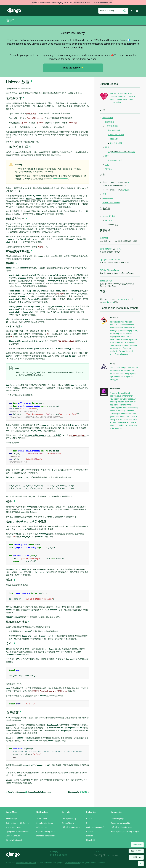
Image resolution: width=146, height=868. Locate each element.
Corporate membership (120, 823)
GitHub (89, 819)
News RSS (90, 840)
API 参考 (109, 220)
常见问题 (104, 238)
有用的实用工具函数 (116, 135)
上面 (14, 537)
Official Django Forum (110, 270)
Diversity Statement (14, 840)
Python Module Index (111, 203)
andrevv (118, 855)
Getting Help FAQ (69, 819)
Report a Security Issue (46, 832)
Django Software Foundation (18, 832)
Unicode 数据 (108, 118)
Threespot (101, 855)
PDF (126, 299)
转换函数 (114, 139)
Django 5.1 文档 (109, 216)
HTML (121, 299)
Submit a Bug (42, 827)
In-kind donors (58, 855)
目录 (104, 194)
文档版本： (136, 857)
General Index (108, 198)
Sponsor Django (117, 819)
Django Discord (68, 823)
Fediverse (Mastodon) (95, 827)
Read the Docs (108, 302)
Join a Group (42, 819)
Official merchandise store (122, 827)
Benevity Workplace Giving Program (125, 832)
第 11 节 (40, 123)
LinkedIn (90, 836)
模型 (107, 147)
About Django (12, 819)
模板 (107, 156)
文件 (107, 165)
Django (14, 11)
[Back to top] (141, 864)
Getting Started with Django (17, 823)
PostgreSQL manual (35, 118)
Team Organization (14, 827)
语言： (136, 851)
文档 (10, 20)
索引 (102, 249)
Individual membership (46, 836)
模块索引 (109, 249)
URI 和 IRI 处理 (116, 143)
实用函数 (78, 792)
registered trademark (72, 863)
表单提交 (109, 169)
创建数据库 (110, 122)
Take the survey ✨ (73, 68)
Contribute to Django (45, 823)
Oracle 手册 (72, 123)
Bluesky (89, 832)
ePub (131, 299)
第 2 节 (24, 123)
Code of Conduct (13, 836)
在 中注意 (121, 152)
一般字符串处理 (112, 126)
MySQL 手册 (31, 113)
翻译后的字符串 (114, 130)
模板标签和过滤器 (115, 160)
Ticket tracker (106, 281)
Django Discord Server (110, 260)
